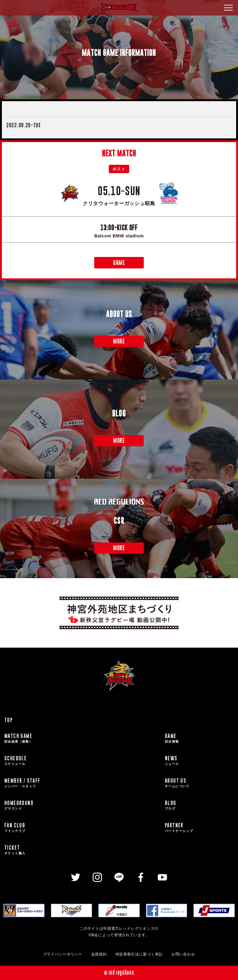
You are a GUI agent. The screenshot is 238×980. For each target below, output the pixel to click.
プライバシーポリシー (63, 954)
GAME (119, 263)
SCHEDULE (82, 761)
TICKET (82, 850)
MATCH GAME (82, 738)
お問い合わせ (183, 954)
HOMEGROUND (82, 805)
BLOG (199, 805)
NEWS (199, 761)
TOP (9, 720)
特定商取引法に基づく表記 (139, 954)
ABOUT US (199, 783)
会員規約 (99, 954)
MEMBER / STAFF (82, 783)
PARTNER (199, 828)
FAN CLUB (82, 828)
